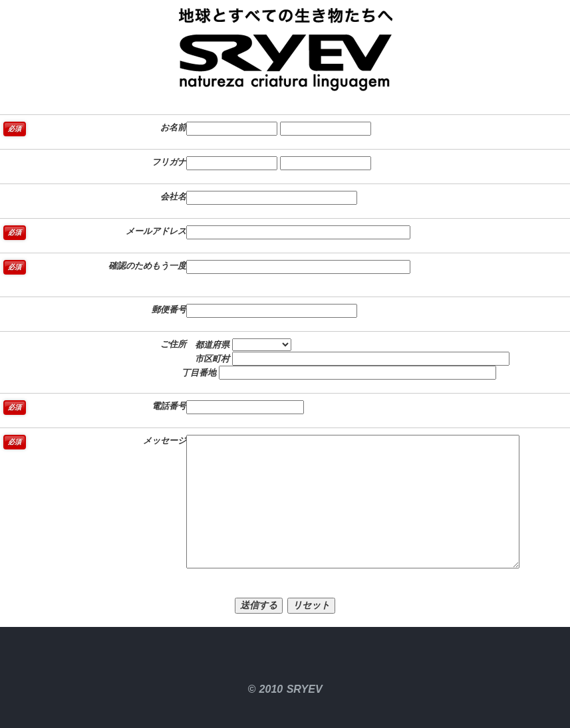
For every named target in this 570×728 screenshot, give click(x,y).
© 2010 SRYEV (285, 689)
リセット (311, 605)
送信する (259, 605)
